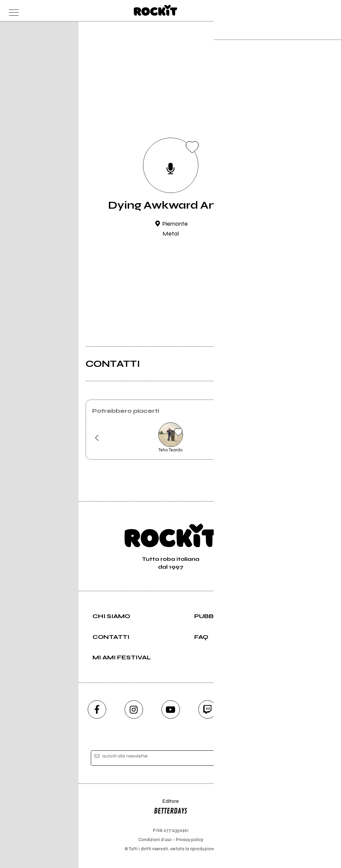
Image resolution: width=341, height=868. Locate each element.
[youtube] (171, 709)
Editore (171, 808)
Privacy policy (189, 840)
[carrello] (302, 11)
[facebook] (97, 709)
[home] (155, 10)
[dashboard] (329, 11)
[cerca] (316, 11)
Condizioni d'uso (155, 840)
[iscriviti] (237, 758)
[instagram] (134, 709)
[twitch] (208, 709)
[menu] (12, 11)
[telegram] (244, 709)
